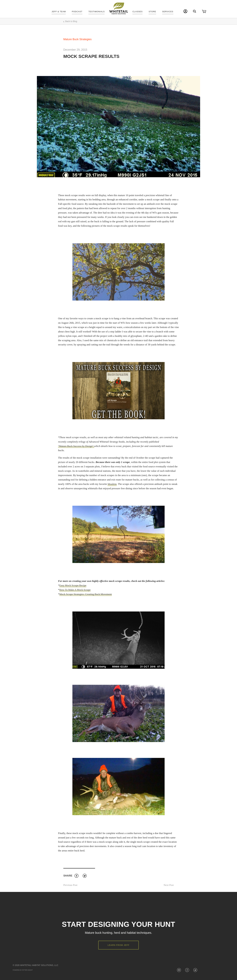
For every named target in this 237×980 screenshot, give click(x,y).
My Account (185, 11)
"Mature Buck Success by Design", (76, 446)
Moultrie (112, 484)
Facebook (76, 876)
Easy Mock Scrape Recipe (73, 585)
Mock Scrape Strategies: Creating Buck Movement (86, 594)
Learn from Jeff (118, 945)
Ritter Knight (27, 970)
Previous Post (70, 885)
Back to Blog (71, 21)
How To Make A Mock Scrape (75, 590)
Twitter (85, 876)
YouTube (179, 970)
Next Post (169, 885)
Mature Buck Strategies (77, 39)
